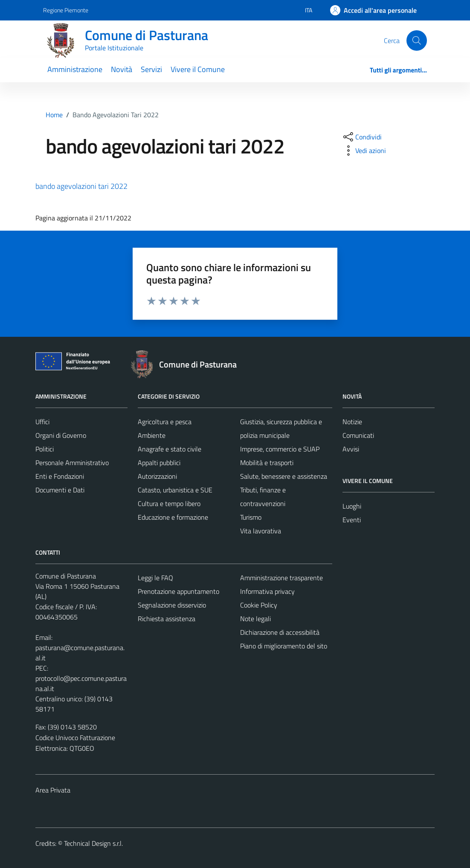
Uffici (42, 422)
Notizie (352, 422)
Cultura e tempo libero (169, 503)
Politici (45, 449)
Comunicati (358, 435)
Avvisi (351, 449)
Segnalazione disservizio (172, 605)
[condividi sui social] (362, 137)
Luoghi (352, 506)
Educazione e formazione (173, 517)
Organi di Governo (61, 435)
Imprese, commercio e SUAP (280, 449)
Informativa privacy (267, 591)
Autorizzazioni (157, 476)
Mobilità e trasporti (267, 463)
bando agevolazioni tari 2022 (81, 186)
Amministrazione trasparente (281, 578)
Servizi (151, 69)
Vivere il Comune (198, 69)
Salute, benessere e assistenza (284, 476)
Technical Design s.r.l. (93, 843)
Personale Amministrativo (72, 463)
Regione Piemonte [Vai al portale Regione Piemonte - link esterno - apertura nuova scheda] (66, 10)
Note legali (255, 619)
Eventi (352, 520)
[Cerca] (417, 41)
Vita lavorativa (261, 531)
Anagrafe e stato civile (170, 449)
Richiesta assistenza (167, 619)
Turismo (251, 517)
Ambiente (152, 435)
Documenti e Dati (60, 490)
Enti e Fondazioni (60, 476)
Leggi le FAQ (155, 578)
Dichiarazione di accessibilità (280, 632)
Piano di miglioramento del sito (284, 646)
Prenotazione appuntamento (178, 591)
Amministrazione (75, 69)
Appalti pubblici (159, 463)
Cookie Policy (259, 605)
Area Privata (53, 790)
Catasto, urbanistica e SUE (175, 490)
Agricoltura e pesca (165, 422)
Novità (122, 69)
